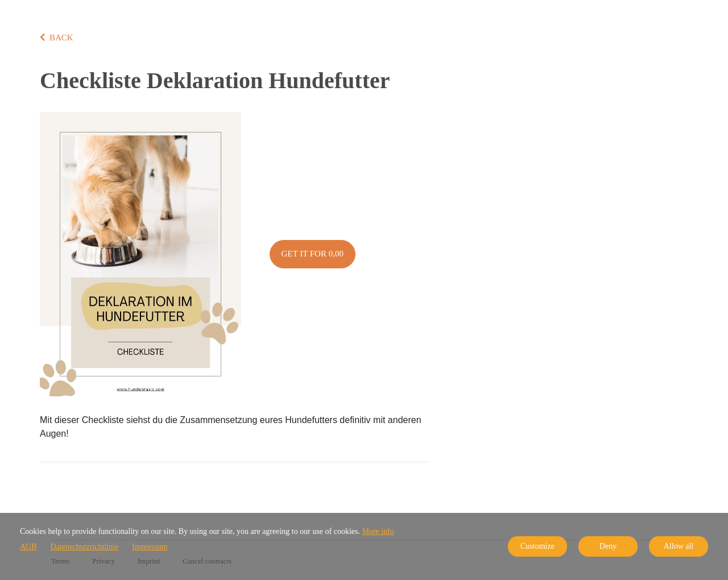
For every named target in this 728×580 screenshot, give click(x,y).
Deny (608, 546)
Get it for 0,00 (313, 254)
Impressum (150, 547)
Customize (537, 546)
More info (378, 531)
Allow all (679, 546)
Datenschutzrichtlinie (85, 547)
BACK (57, 38)
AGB (28, 547)
